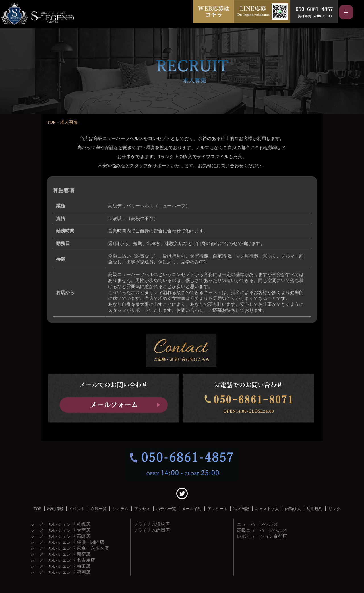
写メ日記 (241, 509)
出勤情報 (55, 509)
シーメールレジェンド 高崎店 (60, 536)
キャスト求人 (267, 509)
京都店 (262, 530)
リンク (334, 509)
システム (120, 509)
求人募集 (69, 122)
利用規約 (315, 509)
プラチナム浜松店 (152, 524)
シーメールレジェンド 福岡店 (60, 572)
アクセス (142, 509)
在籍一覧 (99, 509)
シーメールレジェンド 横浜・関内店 (67, 542)
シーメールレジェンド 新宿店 (60, 554)
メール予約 (192, 509)
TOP (51, 122)
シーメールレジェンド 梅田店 (60, 566)
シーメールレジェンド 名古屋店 (63, 560)
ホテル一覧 (166, 509)
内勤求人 (293, 509)
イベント (77, 509)
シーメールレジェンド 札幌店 (60, 524)
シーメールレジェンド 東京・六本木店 (69, 548)
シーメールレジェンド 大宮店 (60, 530)
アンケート (218, 509)
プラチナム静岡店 (152, 530)
